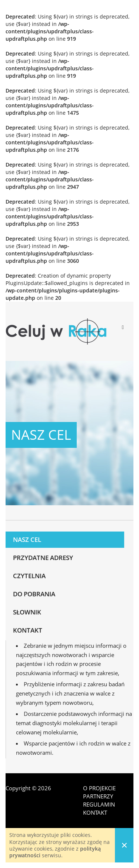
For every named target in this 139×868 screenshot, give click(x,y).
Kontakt (28, 630)
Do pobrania (34, 594)
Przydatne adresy (43, 558)
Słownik (27, 612)
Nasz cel (27, 539)
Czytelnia (29, 576)
